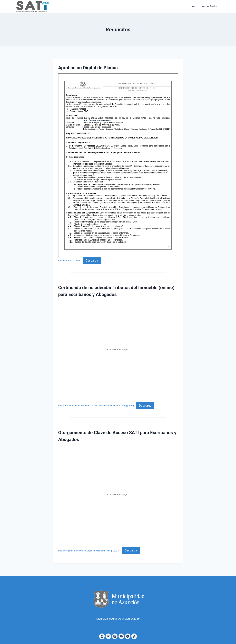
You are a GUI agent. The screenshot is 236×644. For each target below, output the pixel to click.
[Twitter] (108, 636)
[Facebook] (102, 636)
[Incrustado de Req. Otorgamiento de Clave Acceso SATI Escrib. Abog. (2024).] (118, 495)
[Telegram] (128, 636)
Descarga (92, 260)
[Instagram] (115, 636)
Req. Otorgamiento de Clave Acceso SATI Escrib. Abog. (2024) (89, 551)
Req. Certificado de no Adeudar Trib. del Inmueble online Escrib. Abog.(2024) (96, 406)
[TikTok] (134, 636)
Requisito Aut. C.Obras (69, 261)
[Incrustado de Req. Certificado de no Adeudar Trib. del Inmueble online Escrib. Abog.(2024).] (118, 349)
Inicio (195, 6)
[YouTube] (121, 636)
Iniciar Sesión (210, 6)
